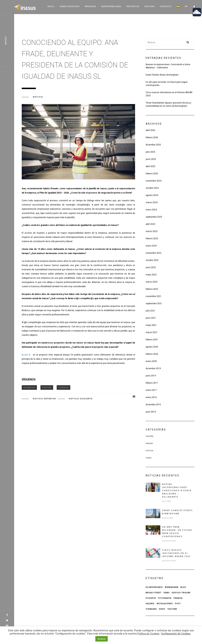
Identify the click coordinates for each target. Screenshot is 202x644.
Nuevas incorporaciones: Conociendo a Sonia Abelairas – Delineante (168, 66)
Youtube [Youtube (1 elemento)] (172, 609)
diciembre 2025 (153, 145)
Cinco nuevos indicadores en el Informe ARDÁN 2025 (169, 94)
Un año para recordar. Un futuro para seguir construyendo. (167, 84)
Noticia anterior (44, 399)
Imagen (149, 443)
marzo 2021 (152, 332)
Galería (150, 436)
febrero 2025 (152, 174)
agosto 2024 (152, 195)
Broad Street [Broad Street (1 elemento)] (154, 593)
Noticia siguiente (81, 399)
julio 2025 (150, 152)
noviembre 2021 (154, 296)
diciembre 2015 (153, 405)
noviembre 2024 (154, 181)
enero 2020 (151, 361)
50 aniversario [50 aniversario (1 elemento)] (154, 587)
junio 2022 (151, 267)
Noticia (38, 97)
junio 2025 (151, 159)
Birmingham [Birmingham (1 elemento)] (172, 587)
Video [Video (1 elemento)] (162, 609)
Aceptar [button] (102, 639)
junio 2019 (151, 376)
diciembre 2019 (153, 368)
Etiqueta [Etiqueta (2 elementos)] (151, 598)
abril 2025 (150, 166)
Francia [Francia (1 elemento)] (178, 598)
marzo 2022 (152, 282)
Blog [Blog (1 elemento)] (183, 587)
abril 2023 (150, 224)
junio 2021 (151, 318)
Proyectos (133, 6)
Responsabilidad (111, 6)
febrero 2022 (152, 289)
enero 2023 (151, 246)
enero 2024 (151, 210)
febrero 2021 (152, 340)
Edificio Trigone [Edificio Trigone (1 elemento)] (181, 593)
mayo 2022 (151, 275)
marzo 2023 (152, 231)
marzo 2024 (152, 202)
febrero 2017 (152, 383)
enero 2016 (151, 397)
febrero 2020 (152, 354)
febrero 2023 (152, 239)
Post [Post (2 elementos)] (178, 604)
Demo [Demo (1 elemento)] (167, 593)
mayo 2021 (151, 325)
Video (149, 458)
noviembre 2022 (154, 253)
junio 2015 (151, 412)
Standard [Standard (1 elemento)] (151, 609)
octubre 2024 (152, 188)
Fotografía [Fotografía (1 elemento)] (165, 598)
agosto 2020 (152, 347)
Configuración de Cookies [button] (176, 634)
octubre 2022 (152, 260)
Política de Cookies (148, 634)
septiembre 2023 (154, 217)
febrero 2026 (152, 137)
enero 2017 (151, 390)
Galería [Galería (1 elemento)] (150, 604)
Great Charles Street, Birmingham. (162, 75)
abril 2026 (150, 130)
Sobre (69, 6)
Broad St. (27, 355)
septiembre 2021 (154, 304)
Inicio (51, 6)
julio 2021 (150, 311)
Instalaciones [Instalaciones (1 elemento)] (165, 604)
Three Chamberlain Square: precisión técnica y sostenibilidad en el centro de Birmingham (168, 104)
